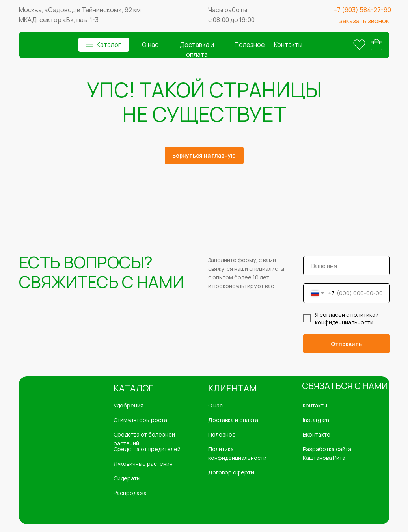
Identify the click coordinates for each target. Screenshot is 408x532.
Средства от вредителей (147, 449)
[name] (347, 266)
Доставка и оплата (233, 420)
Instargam (316, 420)
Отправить (346, 344)
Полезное (250, 45)
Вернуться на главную (204, 155)
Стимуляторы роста (140, 420)
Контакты (288, 45)
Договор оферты (231, 472)
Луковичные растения (143, 464)
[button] (364, 21)
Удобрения (129, 405)
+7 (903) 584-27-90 (362, 10)
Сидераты (127, 478)
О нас (150, 45)
